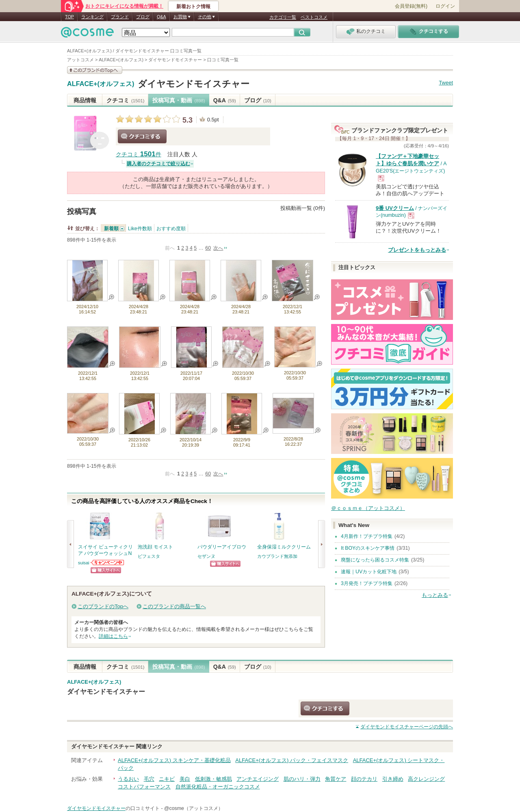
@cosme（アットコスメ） (194, 808)
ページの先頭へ (407, 727)
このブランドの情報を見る (95, 70)
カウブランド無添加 (277, 556)
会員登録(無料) (411, 6)
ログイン (445, 6)
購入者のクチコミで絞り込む (158, 164)
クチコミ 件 (139, 154)
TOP (69, 17)
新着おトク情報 (193, 6)
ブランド (120, 17)
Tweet (446, 83)
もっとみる (435, 595)
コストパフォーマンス (144, 787)
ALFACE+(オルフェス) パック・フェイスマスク (292, 760)
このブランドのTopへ (103, 606)
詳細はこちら (113, 636)
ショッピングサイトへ (106, 570)
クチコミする (142, 136)
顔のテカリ (364, 779)
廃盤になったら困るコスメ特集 (375, 560)
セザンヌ (206, 556)
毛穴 (149, 779)
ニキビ (167, 779)
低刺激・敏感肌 (213, 779)
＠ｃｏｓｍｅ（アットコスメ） (368, 508)
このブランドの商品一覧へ (174, 606)
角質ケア (336, 779)
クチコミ (125, 100)
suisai (84, 563)
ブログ (143, 17)
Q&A (161, 17)
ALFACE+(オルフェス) (101, 84)
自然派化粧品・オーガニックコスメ (218, 787)
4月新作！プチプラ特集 (367, 536)
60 (208, 248)
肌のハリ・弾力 (302, 779)
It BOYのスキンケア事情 (368, 548)
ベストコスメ (314, 17)
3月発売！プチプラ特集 (367, 583)
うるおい (128, 779)
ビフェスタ (149, 556)
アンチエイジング (258, 779)
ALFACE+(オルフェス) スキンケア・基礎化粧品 (174, 760)
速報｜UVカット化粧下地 (369, 572)
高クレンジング (426, 779)
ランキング (92, 17)
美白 (185, 779)
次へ (218, 248)
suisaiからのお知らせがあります (108, 563)
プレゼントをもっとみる (417, 250)
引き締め (393, 779)
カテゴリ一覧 (283, 17)
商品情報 (85, 100)
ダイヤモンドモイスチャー (194, 84)
